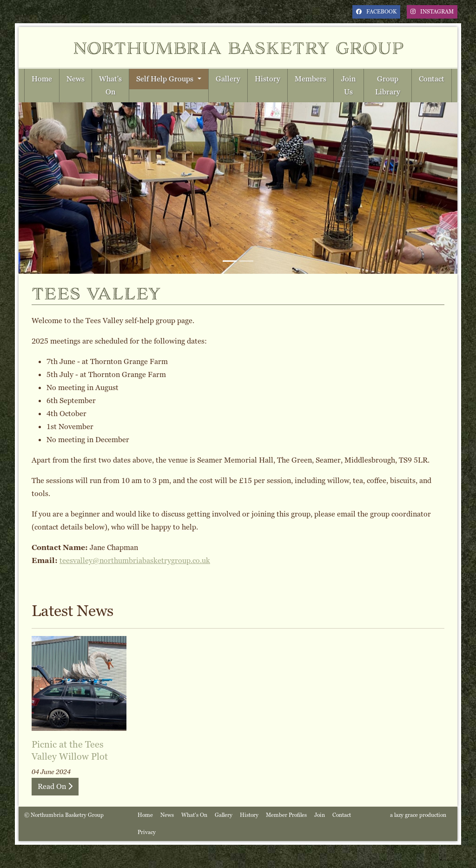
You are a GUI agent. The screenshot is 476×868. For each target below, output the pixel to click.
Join (320, 815)
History (268, 79)
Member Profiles (286, 815)
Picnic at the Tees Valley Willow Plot (70, 750)
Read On (55, 786)
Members (311, 79)
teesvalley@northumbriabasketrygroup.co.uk (135, 560)
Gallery (228, 79)
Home (42, 79)
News (76, 79)
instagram (432, 12)
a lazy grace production (418, 815)
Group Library (388, 85)
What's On (110, 85)
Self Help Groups (166, 79)
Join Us (348, 85)
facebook (376, 12)
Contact (432, 79)
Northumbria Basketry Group (238, 47)
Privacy (147, 832)
